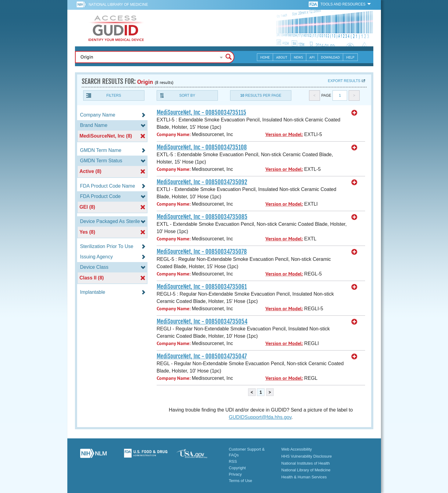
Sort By (187, 95)
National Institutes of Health (306, 463)
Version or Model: (284, 134)
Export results (344, 81)
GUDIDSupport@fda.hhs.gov (260, 417)
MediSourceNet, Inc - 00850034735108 (202, 147)
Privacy (235, 474)
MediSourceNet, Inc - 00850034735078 (202, 252)
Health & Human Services (304, 477)
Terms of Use (241, 481)
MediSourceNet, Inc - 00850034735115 (201, 113)
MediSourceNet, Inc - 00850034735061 (202, 287)
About (282, 57)
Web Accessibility (297, 449)
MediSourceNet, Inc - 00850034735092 (202, 182)
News (298, 57)
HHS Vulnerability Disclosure (307, 456)
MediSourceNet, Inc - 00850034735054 (202, 322)
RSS (233, 461)
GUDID (116, 28)
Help (350, 57)
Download (330, 57)
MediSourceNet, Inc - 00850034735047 (202, 356)
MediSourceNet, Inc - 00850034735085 (202, 217)
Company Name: (174, 134)
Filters (114, 95)
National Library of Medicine (118, 5)
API (312, 57)
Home (265, 57)
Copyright (237, 468)
